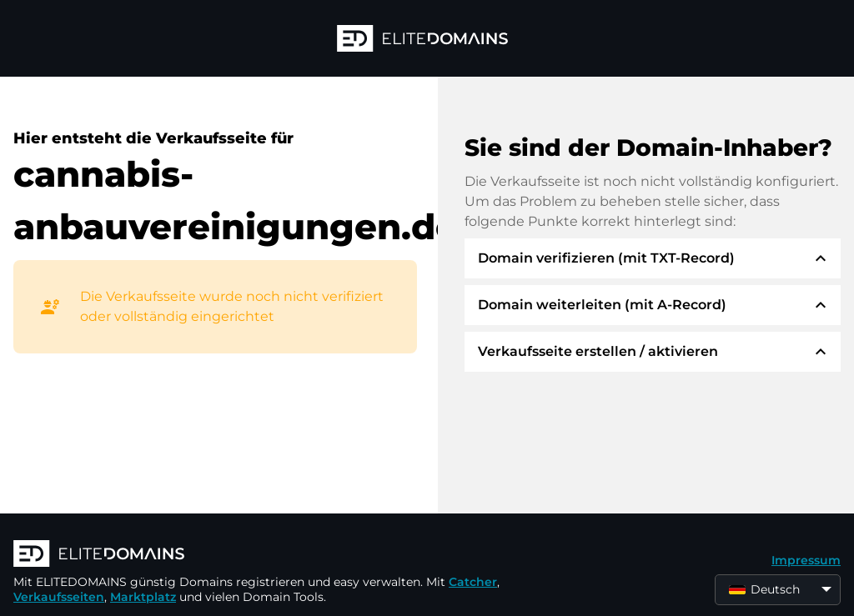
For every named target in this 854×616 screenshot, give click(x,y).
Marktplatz (143, 597)
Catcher (473, 582)
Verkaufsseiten (59, 597)
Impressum (806, 560)
